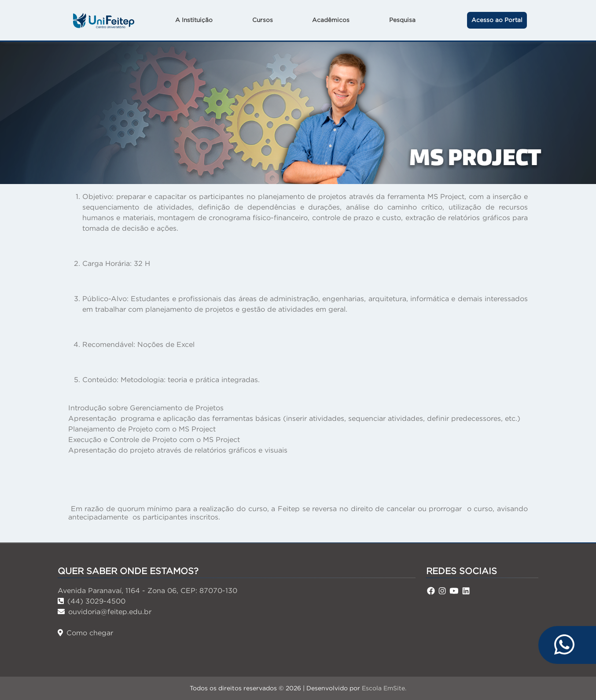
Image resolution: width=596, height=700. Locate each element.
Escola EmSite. (384, 688)
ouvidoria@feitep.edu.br (105, 612)
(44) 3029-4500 (92, 601)
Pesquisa (402, 20)
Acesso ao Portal (497, 20)
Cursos (263, 20)
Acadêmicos (331, 20)
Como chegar (85, 633)
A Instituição (194, 20)
